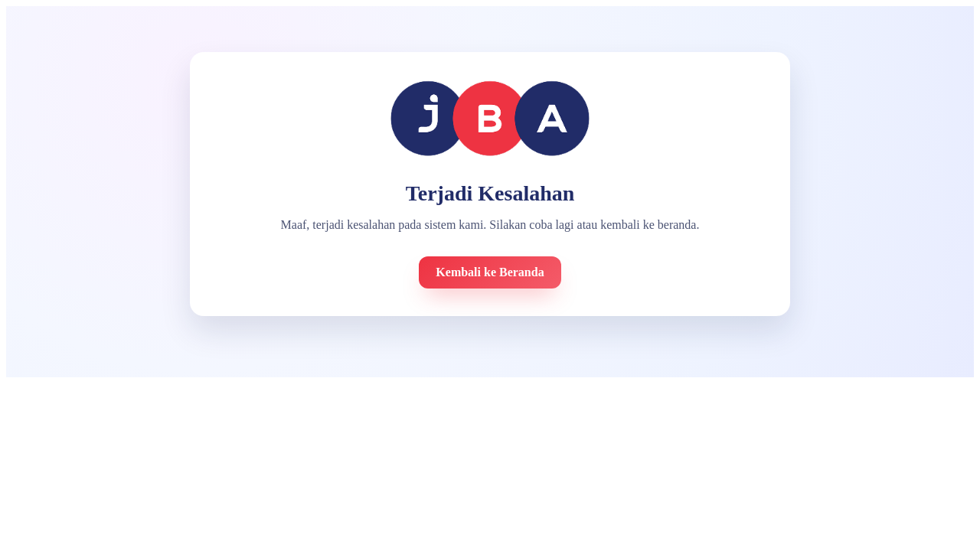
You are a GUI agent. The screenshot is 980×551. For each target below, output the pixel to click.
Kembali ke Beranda (490, 272)
